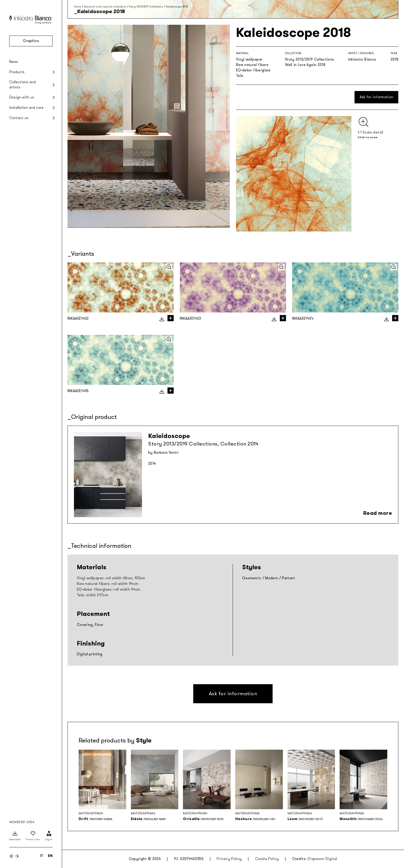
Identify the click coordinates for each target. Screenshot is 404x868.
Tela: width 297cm (92, 595)
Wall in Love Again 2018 (305, 65)
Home (77, 7)
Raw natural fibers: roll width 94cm (107, 584)
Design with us (22, 97)
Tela (239, 76)
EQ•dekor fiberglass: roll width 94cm (109, 589)
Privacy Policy (229, 859)
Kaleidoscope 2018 (177, 7)
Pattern (288, 578)
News (14, 62)
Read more (378, 513)
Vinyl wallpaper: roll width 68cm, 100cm (111, 578)
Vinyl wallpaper (249, 59)
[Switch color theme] (14, 856)
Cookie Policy (267, 859)
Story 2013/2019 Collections (146, 7)
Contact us (19, 118)
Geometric (252, 578)
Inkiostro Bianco (362, 59)
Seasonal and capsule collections (105, 7)
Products (17, 72)
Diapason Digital (322, 859)
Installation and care (26, 108)
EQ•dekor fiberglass (253, 70)
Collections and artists (22, 85)
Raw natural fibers (252, 65)
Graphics (31, 41)
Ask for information (377, 97)
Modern (272, 578)
